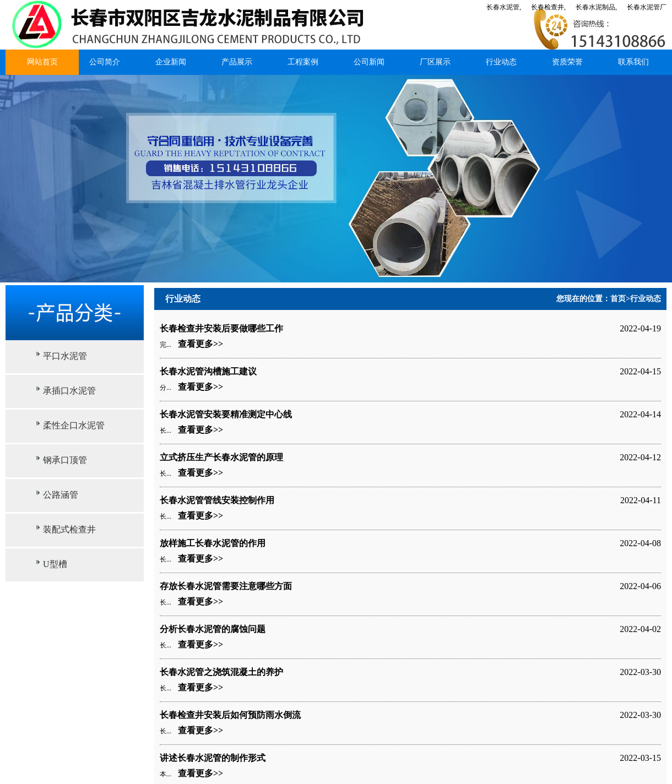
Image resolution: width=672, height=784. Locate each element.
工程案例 (303, 62)
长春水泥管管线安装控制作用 (217, 500)
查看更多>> (200, 344)
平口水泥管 (65, 356)
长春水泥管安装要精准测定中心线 (226, 414)
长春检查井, (548, 7)
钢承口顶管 (65, 460)
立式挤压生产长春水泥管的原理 (221, 457)
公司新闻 (369, 62)
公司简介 (105, 62)
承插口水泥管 (69, 391)
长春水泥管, (504, 7)
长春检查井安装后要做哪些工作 (221, 328)
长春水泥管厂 (647, 7)
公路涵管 (61, 495)
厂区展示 (435, 62)
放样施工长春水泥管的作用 (213, 543)
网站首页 (42, 62)
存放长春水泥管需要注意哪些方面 (226, 586)
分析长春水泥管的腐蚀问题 (213, 629)
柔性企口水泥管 (74, 425)
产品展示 (237, 62)
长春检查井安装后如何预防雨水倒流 (230, 715)
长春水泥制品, (596, 7)
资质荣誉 (567, 62)
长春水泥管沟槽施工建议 (208, 371)
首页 (618, 299)
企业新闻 (171, 62)
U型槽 (55, 564)
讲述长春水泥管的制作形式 (213, 758)
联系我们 (633, 62)
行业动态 (501, 62)
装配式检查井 (69, 529)
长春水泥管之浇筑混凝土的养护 (221, 672)
